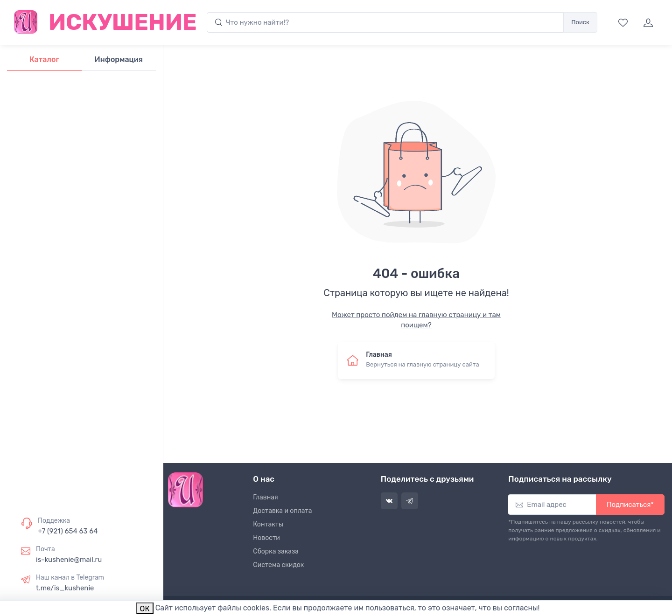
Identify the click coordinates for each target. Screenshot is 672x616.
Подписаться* (630, 505)
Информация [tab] (119, 59)
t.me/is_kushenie (65, 588)
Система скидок (278, 565)
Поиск (580, 22)
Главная (265, 497)
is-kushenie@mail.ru (69, 560)
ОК (145, 609)
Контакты (268, 524)
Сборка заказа (276, 551)
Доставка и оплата (282, 511)
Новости (266, 538)
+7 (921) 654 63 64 (68, 531)
